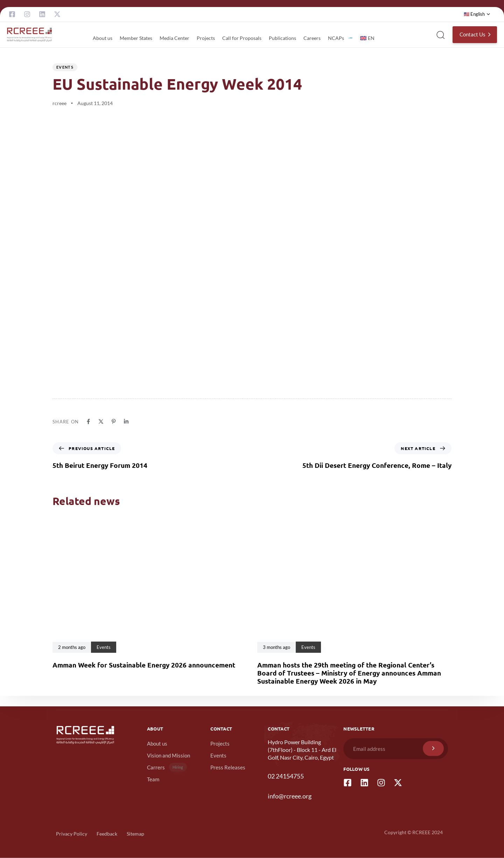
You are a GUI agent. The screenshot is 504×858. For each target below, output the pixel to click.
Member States (136, 38)
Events (65, 67)
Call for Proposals (242, 38)
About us (103, 38)
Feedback (107, 834)
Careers (312, 38)
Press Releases (228, 767)
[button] (477, 14)
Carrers (167, 767)
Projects (206, 38)
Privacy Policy (72, 834)
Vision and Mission (169, 755)
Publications (282, 38)
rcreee (59, 103)
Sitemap (135, 834)
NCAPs (340, 38)
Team (153, 779)
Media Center (174, 38)
